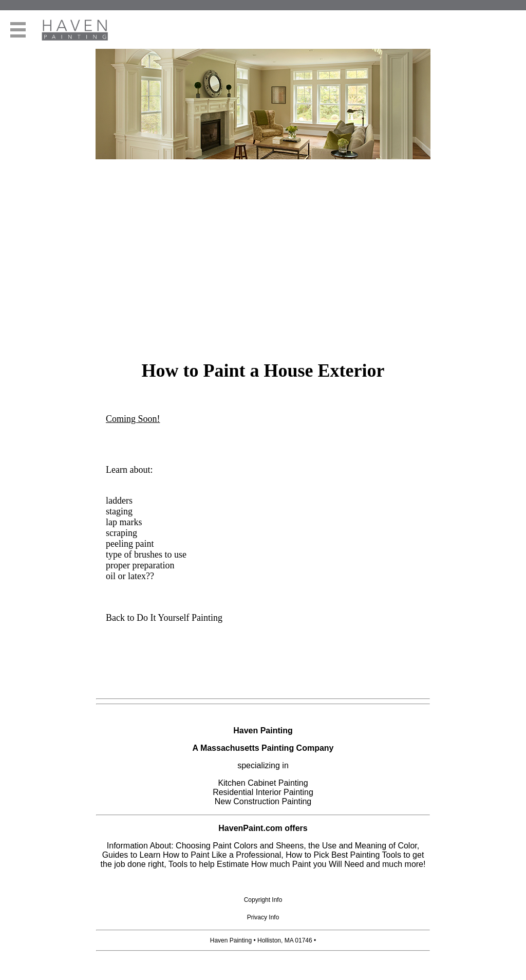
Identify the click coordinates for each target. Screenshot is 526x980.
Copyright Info (263, 900)
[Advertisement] (263, 275)
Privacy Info (263, 917)
